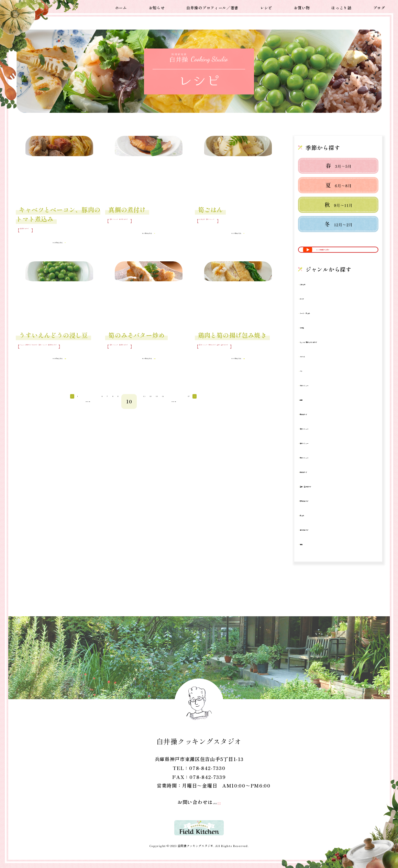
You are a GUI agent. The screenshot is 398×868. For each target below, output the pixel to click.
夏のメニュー (319, 440)
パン (309, 382)
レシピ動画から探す (339, 256)
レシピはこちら (54, 245)
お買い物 (302, 7)
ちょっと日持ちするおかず (46, 354)
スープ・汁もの (322, 324)
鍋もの (311, 526)
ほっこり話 (341, 7)
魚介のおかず (150, 225)
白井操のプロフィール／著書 (212, 7)
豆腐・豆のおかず (212, 360)
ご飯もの (208, 225)
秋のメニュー (319, 469)
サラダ (311, 310)
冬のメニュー (319, 396)
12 (244, 415)
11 (224, 415)
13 (264, 415)
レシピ (266, 7)
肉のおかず (237, 354)
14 (284, 415)
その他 (311, 339)
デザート (314, 367)
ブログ (379, 7)
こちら (211, 802)
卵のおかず (317, 425)
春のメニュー (123, 225)
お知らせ (157, 7)
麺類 (309, 555)
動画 (309, 411)
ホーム (121, 7)
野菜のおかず (33, 234)
